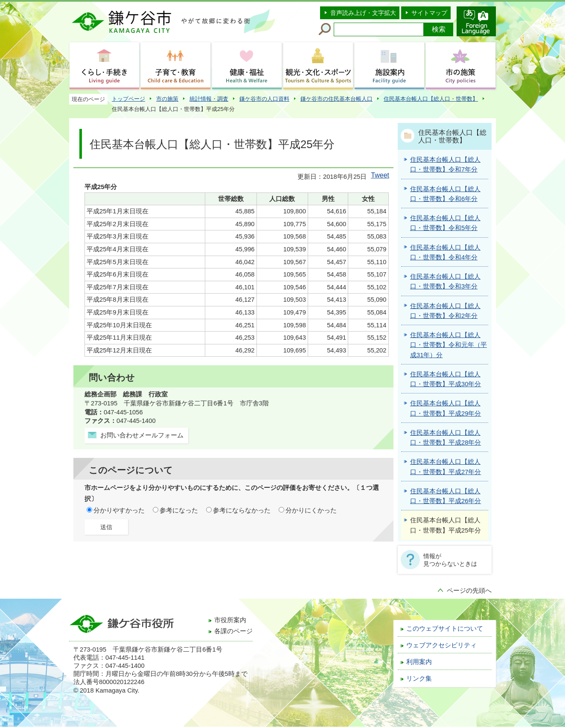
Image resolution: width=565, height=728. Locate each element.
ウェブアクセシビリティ (441, 645)
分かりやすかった (119, 510)
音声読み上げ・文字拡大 (363, 13)
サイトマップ (429, 13)
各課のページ (233, 631)
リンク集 (419, 678)
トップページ (128, 99)
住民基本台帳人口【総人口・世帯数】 (431, 99)
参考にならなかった (242, 510)
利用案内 (419, 662)
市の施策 (167, 99)
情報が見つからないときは (450, 560)
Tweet (380, 175)
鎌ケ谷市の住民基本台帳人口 (336, 99)
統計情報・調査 (209, 99)
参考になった (179, 510)
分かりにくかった (311, 510)
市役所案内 (230, 620)
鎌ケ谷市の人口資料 (264, 99)
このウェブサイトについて (445, 629)
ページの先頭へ (469, 591)
